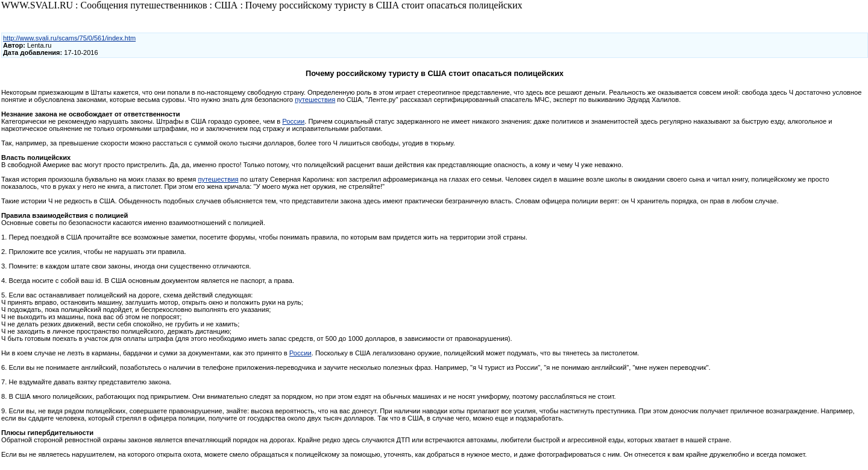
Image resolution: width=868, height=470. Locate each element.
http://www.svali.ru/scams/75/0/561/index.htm (69, 38)
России (293, 121)
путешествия (315, 100)
